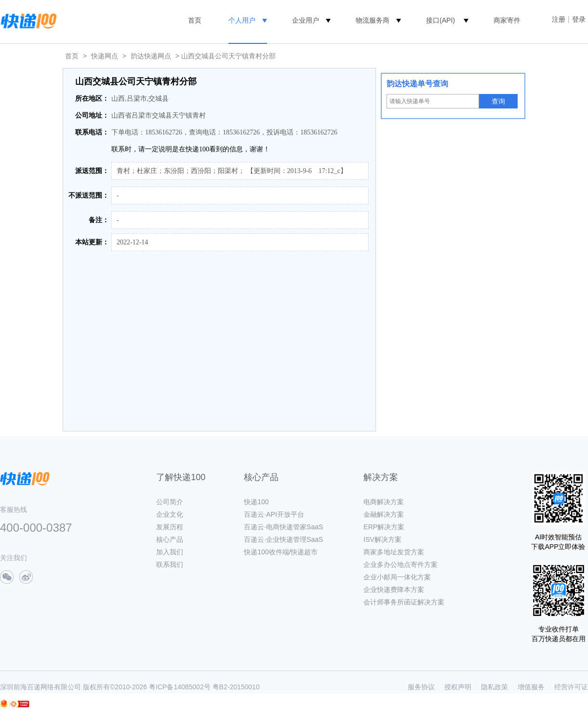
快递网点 (105, 56)
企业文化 (170, 514)
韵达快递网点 (151, 56)
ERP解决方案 (384, 527)
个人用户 (242, 20)
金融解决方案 (384, 514)
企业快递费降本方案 (394, 590)
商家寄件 (507, 20)
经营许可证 (571, 687)
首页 (195, 20)
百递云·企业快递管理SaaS (283, 539)
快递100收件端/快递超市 (281, 552)
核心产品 (170, 539)
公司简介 (170, 502)
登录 (579, 19)
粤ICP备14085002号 (180, 687)
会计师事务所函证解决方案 (404, 602)
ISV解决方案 (382, 539)
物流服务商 (373, 20)
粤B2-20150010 (236, 687)
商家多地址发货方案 (394, 552)
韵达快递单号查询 (417, 84)
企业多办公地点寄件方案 (401, 564)
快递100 (256, 502)
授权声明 (458, 687)
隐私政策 (494, 687)
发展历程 (170, 527)
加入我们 (170, 552)
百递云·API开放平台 (274, 514)
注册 (559, 19)
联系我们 (170, 564)
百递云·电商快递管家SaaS (283, 527)
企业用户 (306, 20)
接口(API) (441, 20)
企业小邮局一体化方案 (397, 577)
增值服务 (531, 687)
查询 (498, 101)
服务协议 (421, 687)
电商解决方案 (384, 502)
